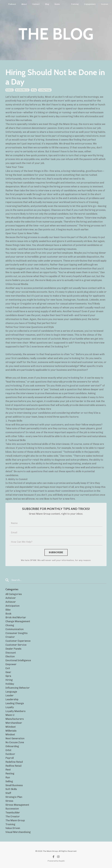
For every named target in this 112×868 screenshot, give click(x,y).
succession (12, 809)
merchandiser (14, 723)
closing (10, 625)
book (8, 614)
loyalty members (15, 711)
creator (10, 637)
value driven (13, 828)
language (11, 692)
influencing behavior (18, 688)
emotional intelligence (18, 660)
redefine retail (14, 762)
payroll (10, 758)
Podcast (12, 4)
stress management (17, 805)
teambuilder (13, 813)
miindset (11, 727)
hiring (34, 90)
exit (8, 668)
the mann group (15, 820)
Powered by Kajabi (56, 861)
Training (75, 4)
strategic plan (14, 797)
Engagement (90, 4)
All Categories (14, 594)
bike (8, 610)
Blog (47, 4)
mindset (10, 735)
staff (8, 793)
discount (11, 653)
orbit (8, 750)
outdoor (10, 754)
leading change (45, 90)
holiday (10, 684)
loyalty (10, 707)
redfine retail (13, 766)
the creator (13, 817)
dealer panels (13, 649)
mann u (10, 715)
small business (14, 785)
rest (8, 770)
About (24, 4)
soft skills (11, 789)
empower (11, 664)
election (10, 656)
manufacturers (15, 719)
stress (9, 801)
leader (10, 696)
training (10, 824)
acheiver (11, 598)
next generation (15, 738)
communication (15, 629)
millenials (11, 731)
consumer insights (16, 633)
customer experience (18, 641)
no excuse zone (15, 742)
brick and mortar (22, 90)
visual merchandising (18, 832)
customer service (16, 645)
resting (10, 774)
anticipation (12, 606)
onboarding (12, 746)
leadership (12, 699)
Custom (105, 4)
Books (57, 4)
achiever (10, 90)
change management (18, 621)
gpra (8, 676)
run (8, 777)
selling (9, 781)
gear (8, 672)
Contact (36, 4)
